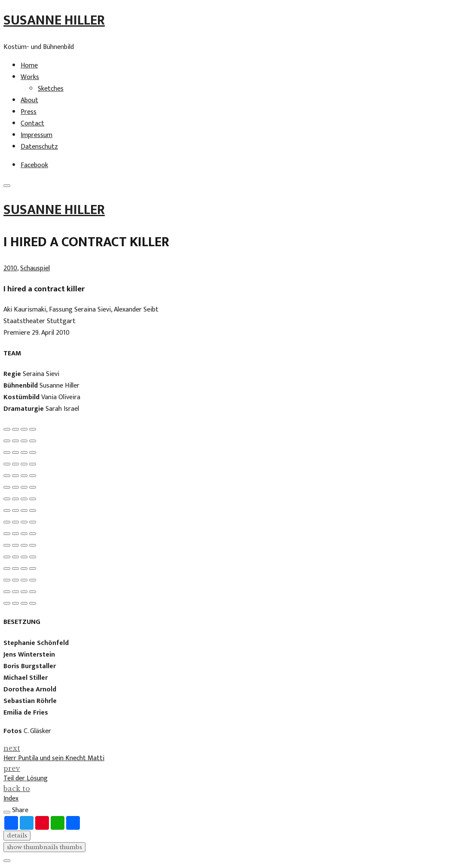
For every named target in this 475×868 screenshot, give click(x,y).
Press (29, 112)
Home (29, 66)
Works (30, 77)
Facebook (34, 165)
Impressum (37, 135)
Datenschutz (39, 147)
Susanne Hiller (54, 20)
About (29, 100)
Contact (32, 124)
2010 (10, 268)
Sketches (51, 89)
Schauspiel (35, 268)
